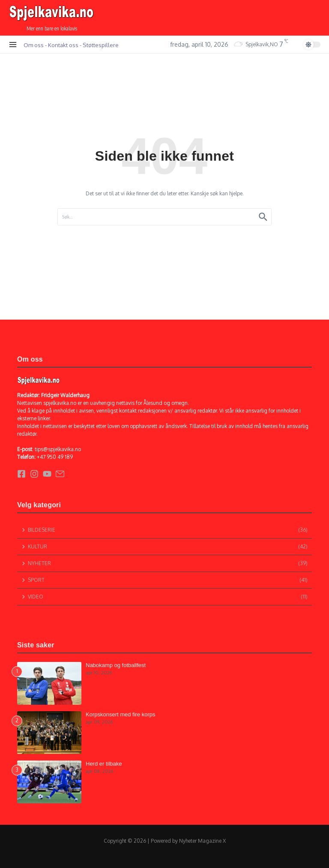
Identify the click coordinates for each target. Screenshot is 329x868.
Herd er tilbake (104, 764)
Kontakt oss (63, 45)
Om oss (34, 45)
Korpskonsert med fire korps (121, 714)
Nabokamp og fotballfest (116, 665)
